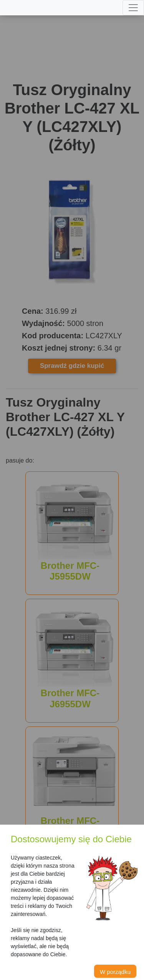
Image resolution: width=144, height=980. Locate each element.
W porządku (115, 972)
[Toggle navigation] (133, 8)
